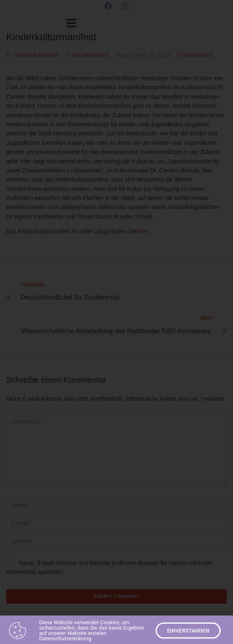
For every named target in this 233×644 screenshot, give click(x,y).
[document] (116, 322)
